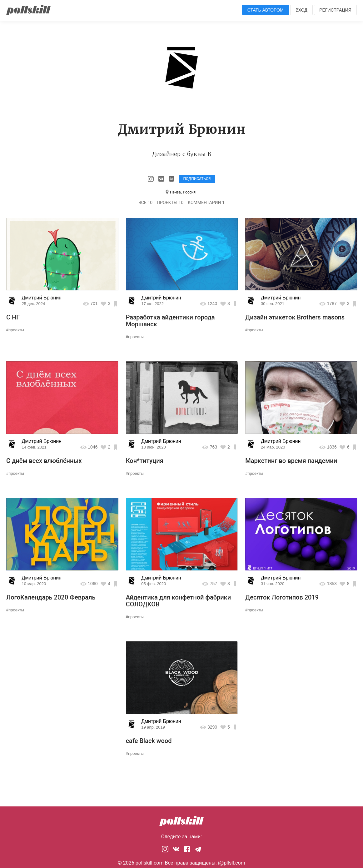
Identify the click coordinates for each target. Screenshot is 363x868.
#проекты (15, 330)
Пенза (175, 192)
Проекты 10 (170, 203)
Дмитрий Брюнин (42, 298)
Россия (189, 192)
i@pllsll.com (232, 863)
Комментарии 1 (206, 203)
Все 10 (145, 203)
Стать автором (266, 10)
